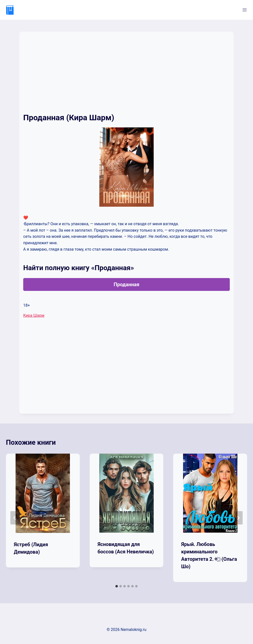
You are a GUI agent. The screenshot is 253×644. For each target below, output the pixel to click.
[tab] (117, 586)
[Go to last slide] (15, 518)
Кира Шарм (34, 315)
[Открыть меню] (244, 10)
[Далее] (238, 518)
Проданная (126, 284)
